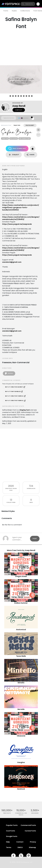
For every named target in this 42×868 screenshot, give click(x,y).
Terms (9, 847)
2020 (11, 486)
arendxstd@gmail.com (12, 262)
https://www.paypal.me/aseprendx (17, 224)
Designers (35, 813)
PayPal (9, 373)
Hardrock (21, 789)
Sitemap (32, 847)
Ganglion (21, 762)
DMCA (20, 847)
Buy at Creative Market (15, 387)
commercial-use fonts (21, 814)
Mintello (21, 683)
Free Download (17, 149)
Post (35, 539)
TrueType (17, 125)
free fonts (7, 813)
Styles (14, 11)
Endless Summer (21, 603)
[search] (28, 4)
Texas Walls (21, 656)
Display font (25, 410)
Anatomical (21, 630)
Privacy (33, 842)
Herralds (21, 709)
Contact (19, 110)
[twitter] (21, 856)
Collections (25, 11)
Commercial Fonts (28, 825)
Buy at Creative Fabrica (15, 396)
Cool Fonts (11, 831)
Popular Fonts (12, 825)
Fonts (6, 11)
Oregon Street (21, 576)
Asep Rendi (19, 106)
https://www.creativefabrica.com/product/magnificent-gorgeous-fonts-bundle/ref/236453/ (21, 207)
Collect (14, 155)
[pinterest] (29, 856)
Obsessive (21, 736)
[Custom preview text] (9, 118)
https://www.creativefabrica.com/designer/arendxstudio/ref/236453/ (21, 218)
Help (8, 842)
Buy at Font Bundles (14, 392)
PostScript (30, 125)
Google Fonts (12, 836)
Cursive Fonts (30, 831)
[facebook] (13, 856)
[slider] (22, 118)
